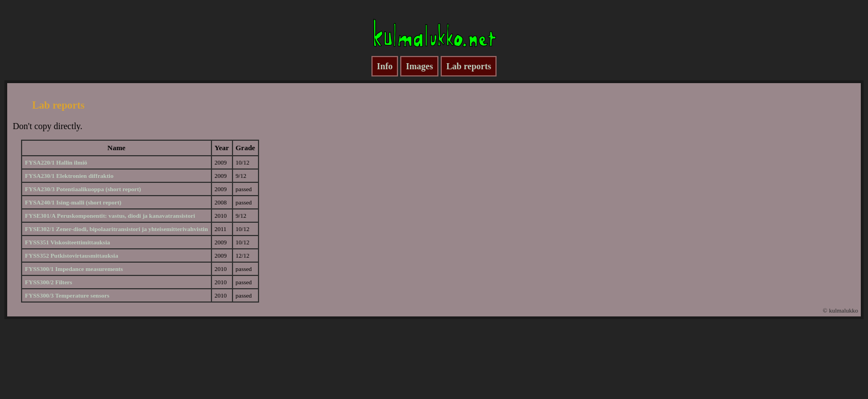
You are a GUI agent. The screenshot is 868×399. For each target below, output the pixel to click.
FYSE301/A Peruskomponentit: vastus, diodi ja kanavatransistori (110, 216)
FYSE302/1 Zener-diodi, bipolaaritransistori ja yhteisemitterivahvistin (117, 229)
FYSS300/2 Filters (48, 282)
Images (419, 66)
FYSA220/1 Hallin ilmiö (56, 162)
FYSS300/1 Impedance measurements (74, 269)
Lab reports (469, 66)
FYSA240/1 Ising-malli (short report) (73, 202)
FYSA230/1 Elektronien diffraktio (69, 176)
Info (385, 66)
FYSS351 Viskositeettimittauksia (68, 242)
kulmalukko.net (434, 31)
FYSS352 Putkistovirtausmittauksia (71, 255)
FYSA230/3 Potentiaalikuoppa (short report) (83, 189)
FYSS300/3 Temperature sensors (67, 295)
